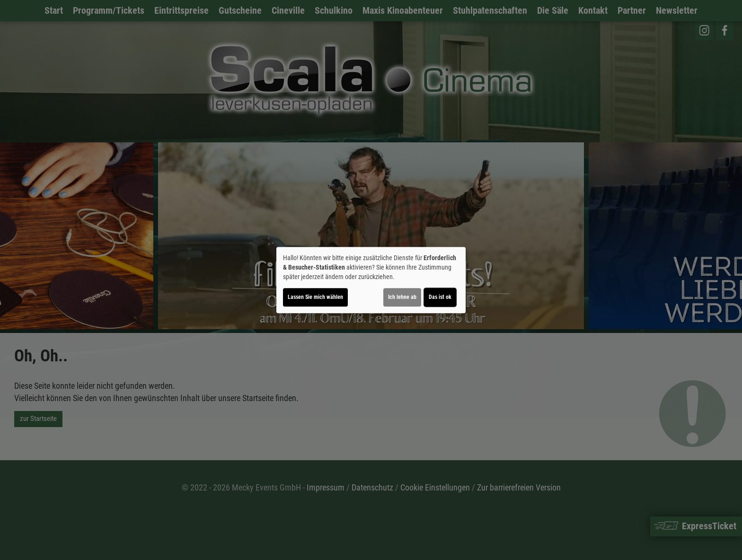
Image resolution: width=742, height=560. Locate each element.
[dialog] (371, 280)
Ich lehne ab (402, 297)
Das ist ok (440, 297)
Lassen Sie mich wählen (315, 297)
